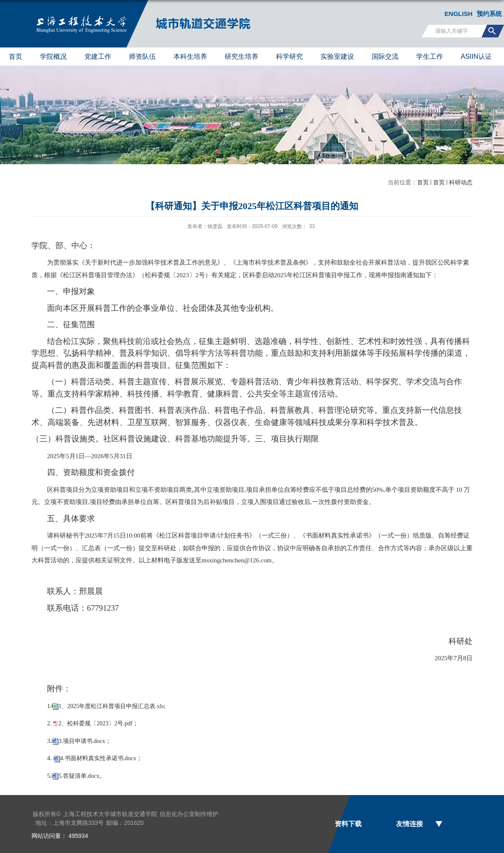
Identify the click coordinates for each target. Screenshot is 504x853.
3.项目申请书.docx (82, 741)
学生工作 (430, 56)
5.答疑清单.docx (79, 776)
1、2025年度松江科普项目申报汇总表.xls (111, 706)
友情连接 (409, 824)
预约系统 (489, 14)
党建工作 (98, 56)
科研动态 (461, 182)
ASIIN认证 (476, 56)
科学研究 (289, 56)
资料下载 (348, 824)
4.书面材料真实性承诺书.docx (98, 758)
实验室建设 (337, 56)
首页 (16, 56)
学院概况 (53, 56)
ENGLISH (458, 14)
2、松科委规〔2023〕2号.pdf (95, 723)
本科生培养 (190, 56)
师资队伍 (142, 56)
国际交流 (385, 56)
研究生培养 (241, 56)
